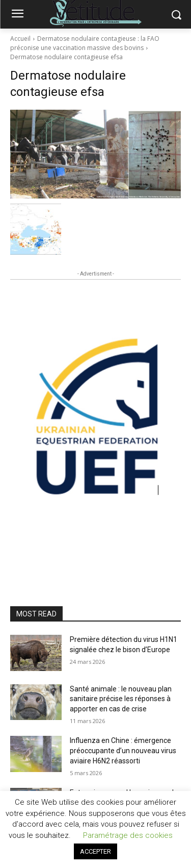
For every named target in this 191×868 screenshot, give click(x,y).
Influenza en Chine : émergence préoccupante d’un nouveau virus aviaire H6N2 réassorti (123, 750)
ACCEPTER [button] (95, 851)
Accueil (20, 39)
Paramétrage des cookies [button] (128, 835)
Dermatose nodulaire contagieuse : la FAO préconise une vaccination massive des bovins (85, 43)
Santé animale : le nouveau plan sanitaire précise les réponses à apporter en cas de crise (121, 699)
